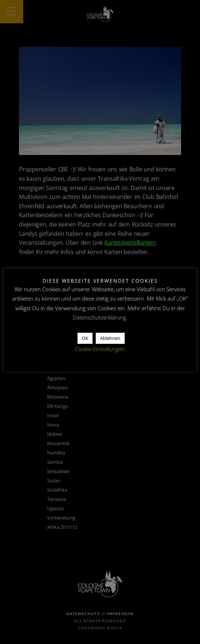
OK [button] (85, 338)
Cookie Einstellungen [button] (100, 349)
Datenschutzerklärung (99, 317)
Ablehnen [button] (110, 338)
